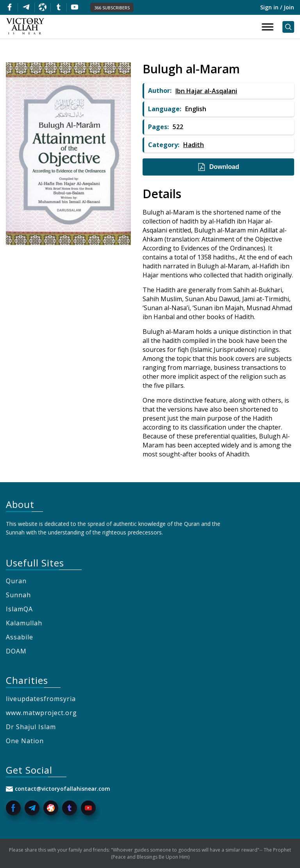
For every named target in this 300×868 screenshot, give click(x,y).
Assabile (20, 637)
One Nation (25, 741)
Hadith (194, 145)
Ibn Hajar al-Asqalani (206, 91)
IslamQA (19, 609)
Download (218, 167)
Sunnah (18, 595)
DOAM (16, 651)
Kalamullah (24, 623)
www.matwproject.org (41, 713)
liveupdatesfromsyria (41, 699)
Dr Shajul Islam (31, 727)
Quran (16, 581)
